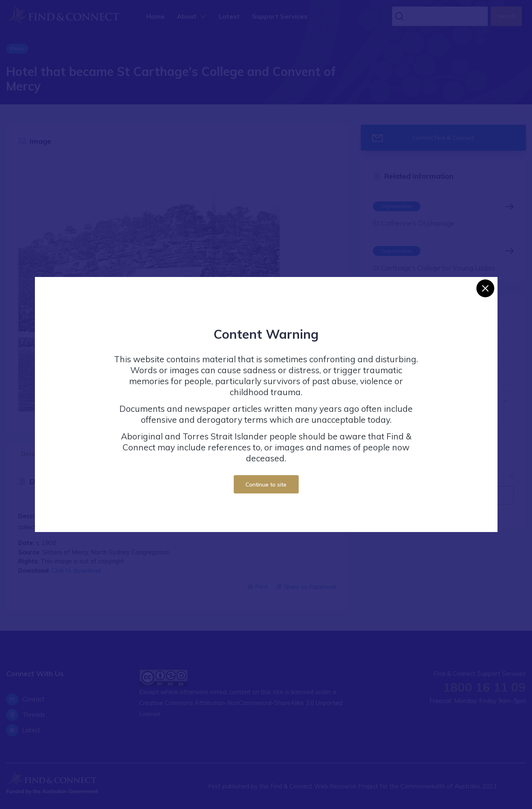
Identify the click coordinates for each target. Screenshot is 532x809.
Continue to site (266, 484)
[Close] (485, 288)
